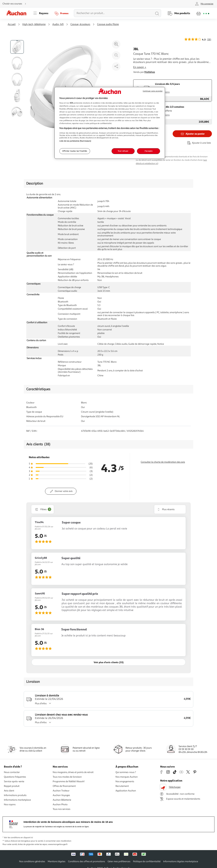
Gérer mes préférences (119, 861)
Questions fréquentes (15, 777)
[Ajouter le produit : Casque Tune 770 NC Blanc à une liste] (198, 143)
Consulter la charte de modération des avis (163, 462)
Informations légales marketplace (181, 861)
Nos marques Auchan (127, 777)
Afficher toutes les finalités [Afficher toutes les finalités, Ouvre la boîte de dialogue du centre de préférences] (75, 151)
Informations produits (15, 795)
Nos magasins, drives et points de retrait (73, 772)
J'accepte (148, 151)
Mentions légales (57, 861)
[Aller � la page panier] (203, 13)
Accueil (12, 24)
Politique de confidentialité (147, 861)
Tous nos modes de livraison (67, 777)
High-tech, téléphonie (34, 24)
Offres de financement (64, 786)
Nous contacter (12, 772)
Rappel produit (12, 786)
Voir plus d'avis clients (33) (109, 662)
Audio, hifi (58, 24)
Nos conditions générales (32, 861)
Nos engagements (125, 781)
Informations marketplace (17, 800)
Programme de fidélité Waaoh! (69, 781)
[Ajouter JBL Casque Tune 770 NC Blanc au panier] (192, 134)
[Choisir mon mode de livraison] (16, 4)
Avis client (9, 791)
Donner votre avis (64, 491)
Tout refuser (123, 151)
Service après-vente (14, 781)
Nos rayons (10, 804)
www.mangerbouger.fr (58, 844)
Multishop (150, 72)
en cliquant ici (27, 838)
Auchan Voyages (61, 795)
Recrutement (122, 786)
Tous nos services (62, 809)
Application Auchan (126, 791)
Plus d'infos (44, 703)
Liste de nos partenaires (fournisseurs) (75, 141)
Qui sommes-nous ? (126, 772)
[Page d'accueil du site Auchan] (18, 13)
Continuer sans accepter (153, 91)
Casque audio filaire (108, 24)
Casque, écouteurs (80, 24)
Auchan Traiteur (61, 791)
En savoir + (140, 67)
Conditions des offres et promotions (86, 861)
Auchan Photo (60, 804)
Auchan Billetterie (62, 800)
